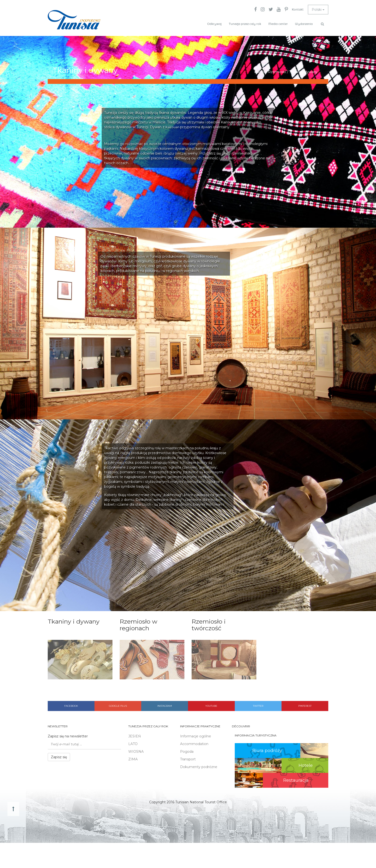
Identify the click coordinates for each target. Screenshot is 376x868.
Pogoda (187, 752)
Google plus (118, 706)
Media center (278, 24)
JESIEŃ (135, 736)
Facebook (71, 706)
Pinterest (305, 706)
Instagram (165, 706)
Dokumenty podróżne (199, 767)
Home (260, 72)
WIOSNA (136, 752)
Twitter (258, 706)
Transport (188, 759)
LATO (133, 744)
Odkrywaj (214, 24)
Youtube (211, 706)
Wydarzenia (304, 24)
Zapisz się (59, 757)
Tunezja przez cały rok (245, 24)
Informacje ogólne (196, 736)
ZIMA (133, 759)
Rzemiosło (277, 72)
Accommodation (194, 744)
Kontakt (298, 10)
